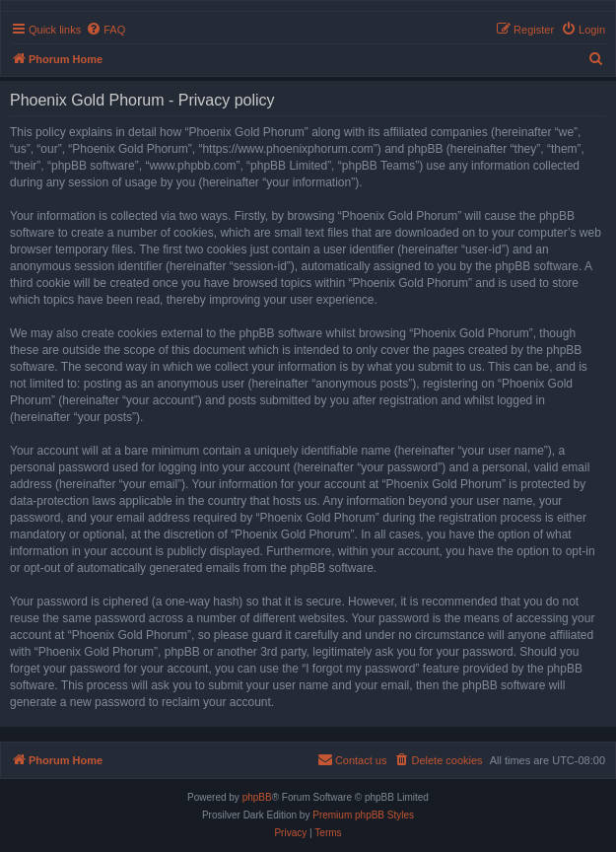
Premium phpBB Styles (363, 815)
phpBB (257, 797)
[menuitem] (105, 30)
